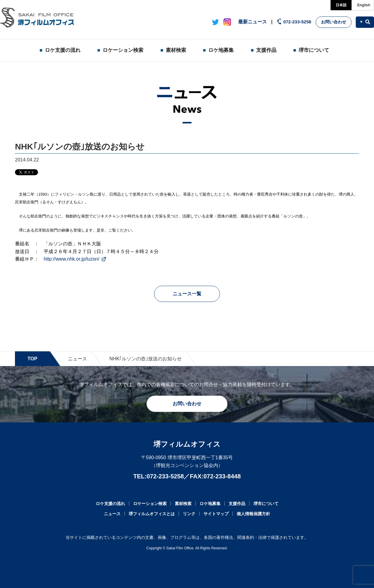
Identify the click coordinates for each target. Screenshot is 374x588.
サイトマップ (216, 514)
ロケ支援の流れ (63, 50)
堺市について (314, 50)
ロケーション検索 (123, 50)
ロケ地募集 (221, 50)
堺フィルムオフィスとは (152, 514)
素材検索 (176, 50)
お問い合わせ (334, 22)
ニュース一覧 (187, 294)
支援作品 (266, 50)
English (364, 5)
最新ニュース (253, 22)
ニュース (77, 359)
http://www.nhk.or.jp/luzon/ (72, 259)
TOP (32, 359)
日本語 (341, 5)
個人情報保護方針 (253, 514)
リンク (189, 514)
